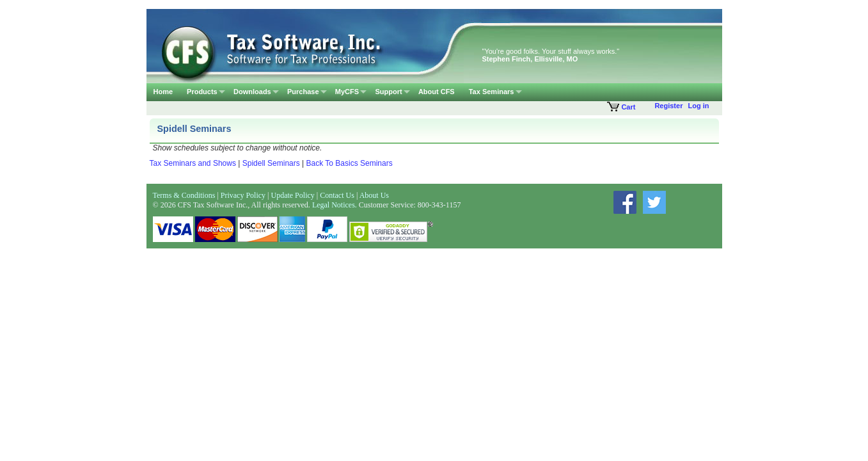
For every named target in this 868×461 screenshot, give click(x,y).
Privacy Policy (243, 195)
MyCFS (347, 92)
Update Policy (293, 195)
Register (668, 106)
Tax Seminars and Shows (193, 163)
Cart (621, 107)
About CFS (437, 92)
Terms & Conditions (184, 195)
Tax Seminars (492, 92)
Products (202, 92)
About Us (374, 195)
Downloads (252, 92)
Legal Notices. (335, 205)
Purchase (303, 92)
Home (163, 92)
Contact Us (337, 195)
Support (388, 92)
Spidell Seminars (271, 163)
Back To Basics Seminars (350, 163)
